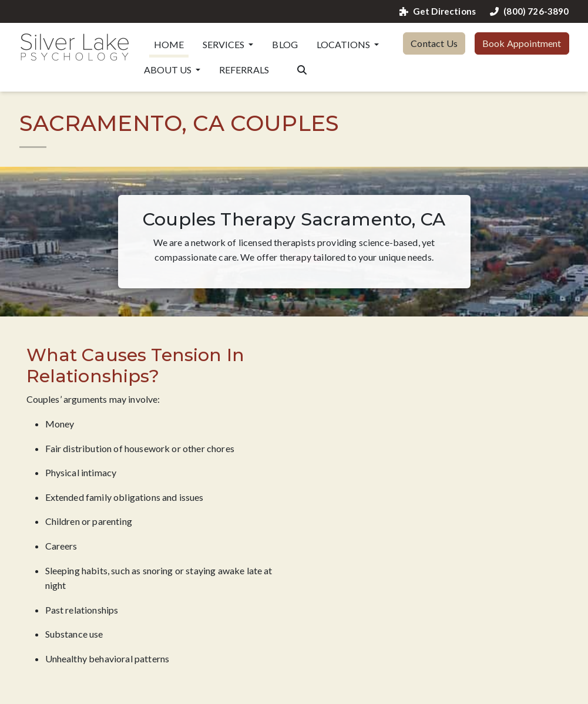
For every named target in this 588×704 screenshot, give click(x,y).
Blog (285, 44)
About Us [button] (169, 70)
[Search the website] (302, 69)
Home (169, 44)
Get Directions (438, 11)
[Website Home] (75, 47)
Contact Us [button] (434, 43)
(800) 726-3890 (529, 11)
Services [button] (224, 44)
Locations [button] (344, 44)
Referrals (244, 70)
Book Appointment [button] (522, 43)
